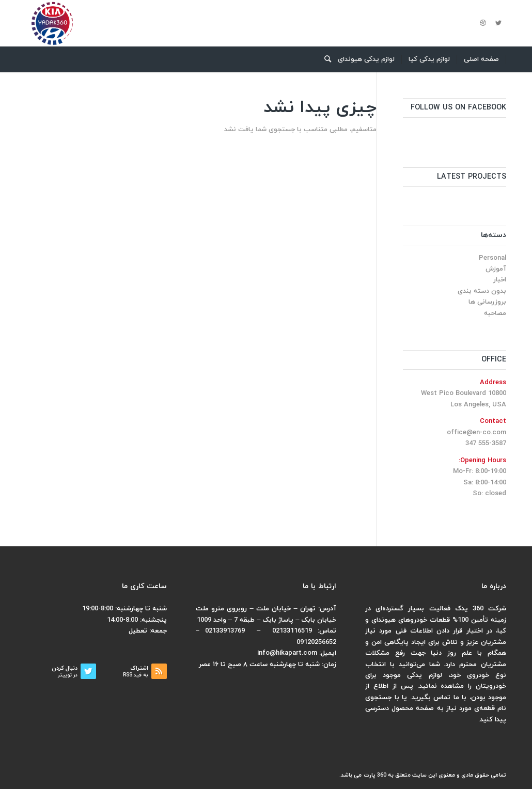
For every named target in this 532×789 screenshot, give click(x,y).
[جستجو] (324, 59)
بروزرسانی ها (487, 302)
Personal (492, 258)
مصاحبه (495, 313)
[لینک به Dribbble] (483, 23)
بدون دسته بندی (482, 291)
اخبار (500, 280)
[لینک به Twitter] (498, 23)
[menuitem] (482, 59)
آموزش (496, 269)
